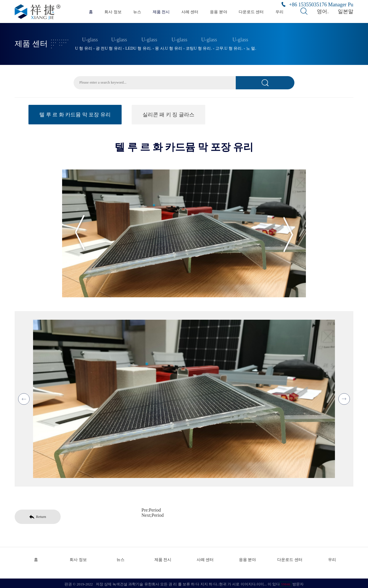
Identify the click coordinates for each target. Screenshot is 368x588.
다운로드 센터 (251, 12)
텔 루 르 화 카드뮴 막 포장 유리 (75, 114)
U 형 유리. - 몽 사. (149, 47)
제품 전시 (161, 12)
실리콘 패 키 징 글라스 (168, 114)
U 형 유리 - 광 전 (90, 47)
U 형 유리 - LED (119, 47)
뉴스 (137, 12)
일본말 (346, 11)
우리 (279, 12)
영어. (324, 11)
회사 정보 (113, 12)
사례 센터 (190, 12)
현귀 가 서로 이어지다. (238, 582)
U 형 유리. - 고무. (209, 47)
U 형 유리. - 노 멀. (240, 47)
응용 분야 (218, 12)
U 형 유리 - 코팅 (179, 47)
